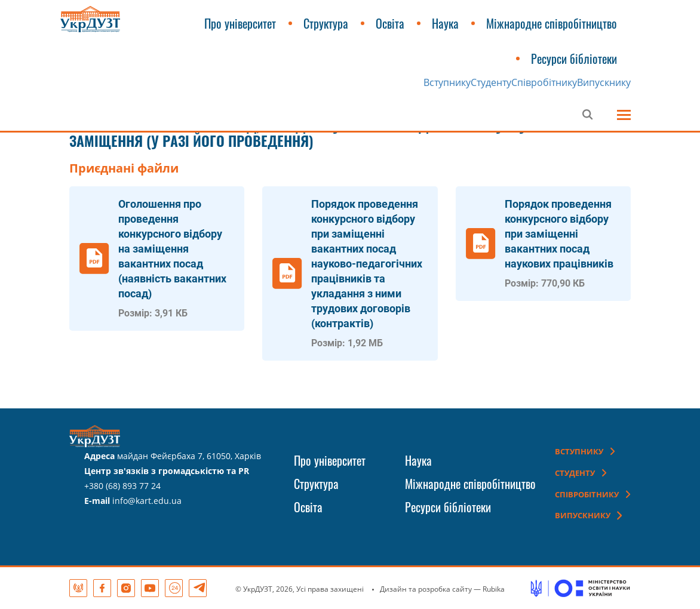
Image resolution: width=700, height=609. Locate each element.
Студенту (491, 82)
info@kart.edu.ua (147, 501)
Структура (326, 23)
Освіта (390, 23)
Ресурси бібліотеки (574, 59)
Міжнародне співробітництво (552, 23)
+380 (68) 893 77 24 (122, 486)
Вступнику (447, 82)
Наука (445, 23)
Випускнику (604, 82)
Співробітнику (544, 82)
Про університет (240, 23)
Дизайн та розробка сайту (426, 589)
